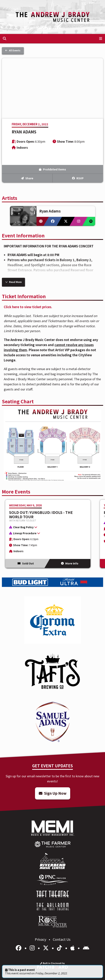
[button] (46, 528)
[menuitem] (52, 844)
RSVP (78, 178)
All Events (13, 50)
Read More (13, 282)
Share (27, 178)
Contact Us (62, 939)
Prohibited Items (52, 169)
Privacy (41, 939)
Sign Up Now (53, 793)
